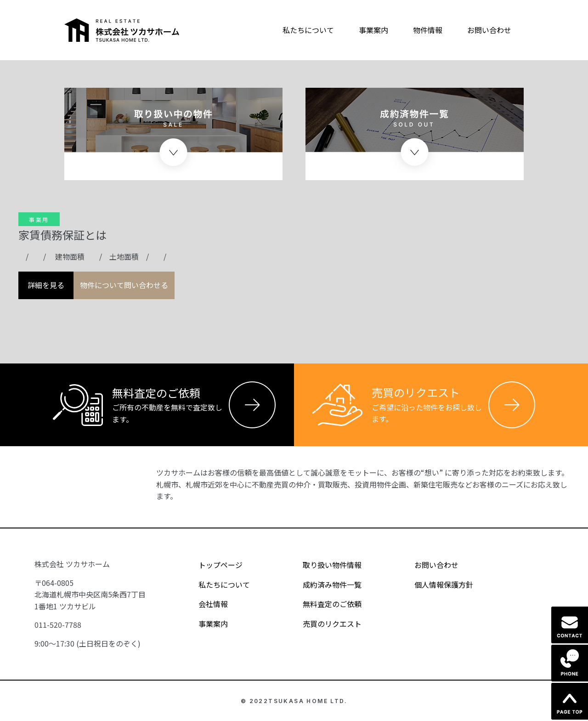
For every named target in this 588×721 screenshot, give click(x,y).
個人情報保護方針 (436, 584)
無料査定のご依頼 (324, 604)
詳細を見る (46, 285)
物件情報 (428, 30)
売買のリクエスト (324, 623)
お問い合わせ (489, 30)
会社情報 (205, 604)
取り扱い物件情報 (324, 565)
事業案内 (373, 30)
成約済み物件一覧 (324, 584)
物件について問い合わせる (124, 285)
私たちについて (308, 30)
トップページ (212, 565)
